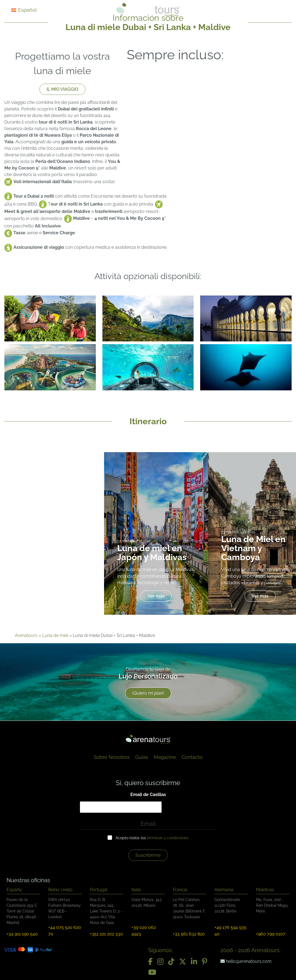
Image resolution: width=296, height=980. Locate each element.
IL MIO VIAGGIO (62, 89)
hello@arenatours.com (246, 961)
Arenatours (26, 635)
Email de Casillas (148, 795)
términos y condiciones (168, 838)
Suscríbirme (148, 855)
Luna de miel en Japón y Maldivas (152, 553)
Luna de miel (55, 635)
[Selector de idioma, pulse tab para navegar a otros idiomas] (31, 10)
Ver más (156, 596)
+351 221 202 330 (106, 934)
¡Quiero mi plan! (148, 693)
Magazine (165, 757)
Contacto (192, 757)
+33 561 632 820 (189, 934)
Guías (142, 757)
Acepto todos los (152, 838)
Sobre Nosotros (112, 757)
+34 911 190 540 (22, 934)
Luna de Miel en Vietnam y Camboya (253, 548)
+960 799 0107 (271, 934)
